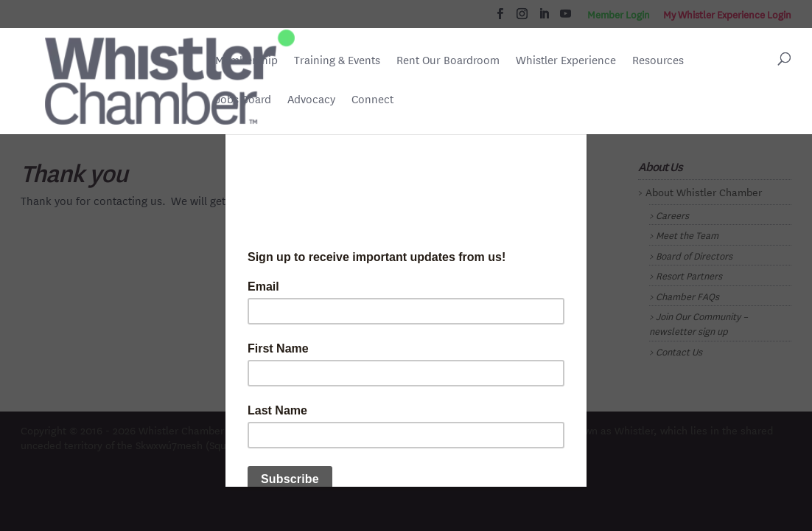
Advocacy (311, 99)
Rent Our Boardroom (448, 61)
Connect (372, 99)
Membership (246, 60)
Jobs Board (243, 100)
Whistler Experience (566, 60)
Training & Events (337, 60)
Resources (658, 60)
